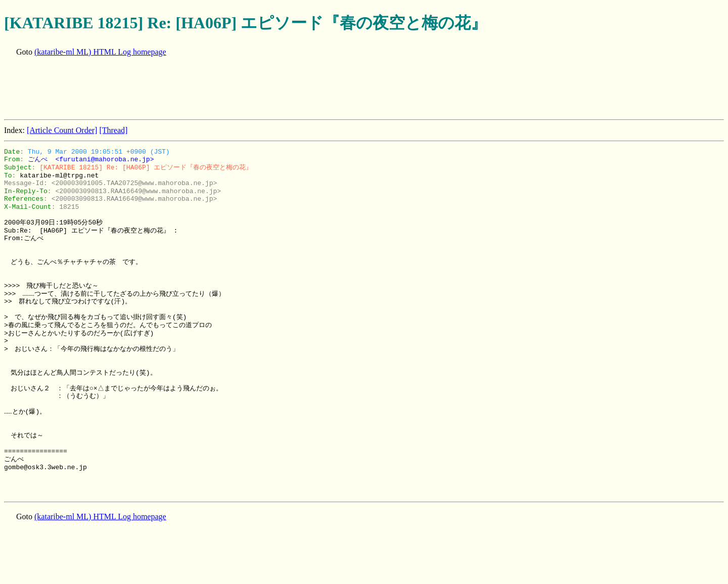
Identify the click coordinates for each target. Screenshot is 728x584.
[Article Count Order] (62, 130)
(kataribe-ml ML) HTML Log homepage (100, 52)
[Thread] (113, 130)
